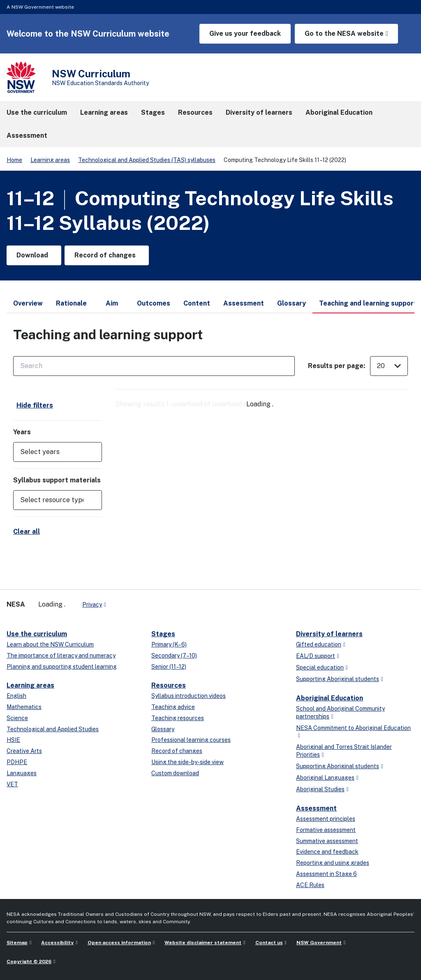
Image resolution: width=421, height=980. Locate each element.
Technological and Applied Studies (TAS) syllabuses (147, 160)
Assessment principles (326, 819)
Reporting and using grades (333, 863)
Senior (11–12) (169, 667)
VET (12, 784)
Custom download (175, 773)
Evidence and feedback (327, 852)
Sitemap (17, 943)
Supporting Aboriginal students (338, 679)
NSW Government (319, 943)
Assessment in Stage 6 (326, 874)
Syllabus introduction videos (189, 696)
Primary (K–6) (169, 644)
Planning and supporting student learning (62, 667)
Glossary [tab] (291, 303)
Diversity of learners (329, 634)
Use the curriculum (37, 634)
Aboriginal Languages (325, 778)
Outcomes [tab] (154, 303)
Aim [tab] (112, 303)
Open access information (119, 943)
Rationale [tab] (71, 303)
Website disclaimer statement (203, 943)
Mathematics (24, 707)
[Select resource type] (52, 500)
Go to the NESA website (344, 34)
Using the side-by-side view (187, 762)
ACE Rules (310, 885)
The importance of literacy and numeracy (61, 656)
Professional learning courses (191, 740)
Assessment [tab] (244, 303)
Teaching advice (173, 707)
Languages (22, 773)
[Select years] (52, 452)
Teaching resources (178, 718)
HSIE (13, 740)
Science (17, 718)
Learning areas (50, 160)
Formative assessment (326, 830)
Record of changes (177, 751)
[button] (58, 452)
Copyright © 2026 (29, 961)
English (16, 696)
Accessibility (57, 943)
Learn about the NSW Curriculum (50, 644)
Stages (163, 634)
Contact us (269, 943)
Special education (320, 667)
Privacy (92, 605)
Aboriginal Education (330, 698)
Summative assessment (327, 841)
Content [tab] (197, 303)
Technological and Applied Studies (53, 729)
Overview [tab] (28, 303)
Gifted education (319, 644)
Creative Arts (24, 751)
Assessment (316, 808)
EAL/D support (316, 656)
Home (14, 160)
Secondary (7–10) (174, 656)
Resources (169, 685)
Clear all (27, 532)
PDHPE (17, 762)
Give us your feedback (245, 34)
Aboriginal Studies (320, 789)
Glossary (163, 729)
